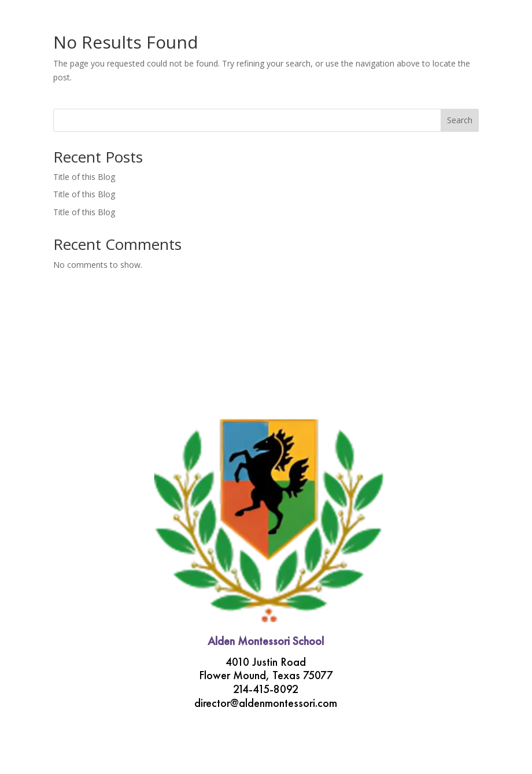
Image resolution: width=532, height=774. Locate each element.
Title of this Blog (84, 177)
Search (460, 120)
